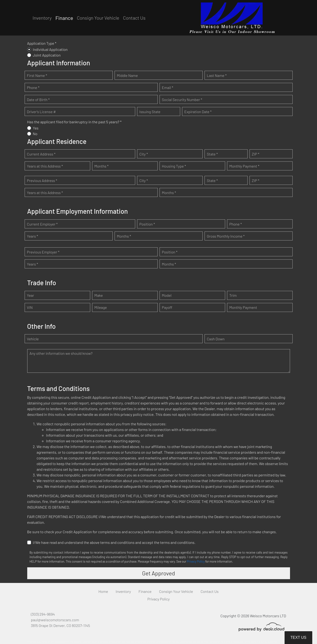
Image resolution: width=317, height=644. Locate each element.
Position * (147, 224)
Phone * (33, 87)
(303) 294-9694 (43, 614)
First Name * (37, 75)
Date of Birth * (38, 100)
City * (144, 154)
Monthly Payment (243, 307)
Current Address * (41, 154)
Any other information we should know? (61, 353)
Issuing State (150, 112)
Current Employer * (42, 224)
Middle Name (127, 75)
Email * (168, 87)
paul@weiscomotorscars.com (55, 620)
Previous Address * (42, 180)
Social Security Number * (182, 100)
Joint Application (47, 55)
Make (99, 295)
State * (212, 154)
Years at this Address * (45, 166)
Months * (102, 166)
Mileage (101, 307)
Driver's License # (41, 112)
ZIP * (256, 154)
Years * (33, 236)
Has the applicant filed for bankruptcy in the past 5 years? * (74, 122)
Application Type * (42, 43)
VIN (30, 307)
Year (31, 295)
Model (167, 295)
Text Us (298, 637)
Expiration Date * (198, 112)
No (35, 134)
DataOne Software (100, 642)
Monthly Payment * (244, 166)
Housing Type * (174, 166)
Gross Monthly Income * (226, 236)
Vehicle (33, 339)
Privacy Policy (196, 561)
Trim (233, 295)
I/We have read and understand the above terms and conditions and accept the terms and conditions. (114, 542)
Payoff (167, 307)
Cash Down (216, 339)
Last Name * (217, 75)
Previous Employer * (43, 252)
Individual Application (50, 49)
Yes (36, 128)
